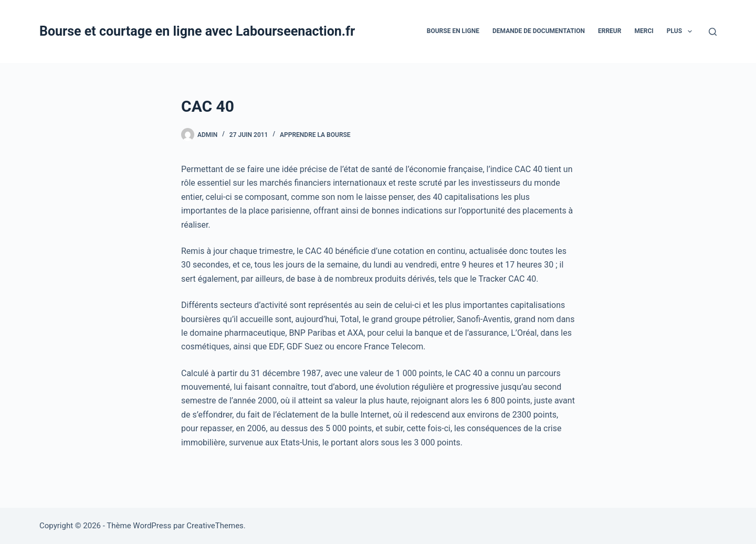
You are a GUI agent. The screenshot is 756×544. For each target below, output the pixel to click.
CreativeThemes (215, 526)
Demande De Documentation (539, 31)
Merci (644, 31)
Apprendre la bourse (315, 135)
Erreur (610, 31)
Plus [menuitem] (681, 31)
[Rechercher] (713, 32)
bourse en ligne (453, 31)
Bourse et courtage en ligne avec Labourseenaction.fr (197, 31)
